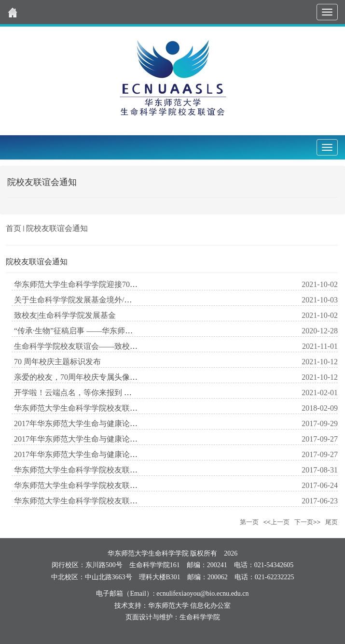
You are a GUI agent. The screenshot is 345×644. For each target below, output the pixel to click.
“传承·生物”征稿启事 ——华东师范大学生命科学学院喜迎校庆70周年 (131, 331)
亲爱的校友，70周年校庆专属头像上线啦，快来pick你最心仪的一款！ (133, 377)
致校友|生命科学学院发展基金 (65, 315)
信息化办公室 (210, 606)
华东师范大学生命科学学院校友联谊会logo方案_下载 (104, 470)
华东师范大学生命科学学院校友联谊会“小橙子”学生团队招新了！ (125, 501)
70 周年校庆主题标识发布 (57, 362)
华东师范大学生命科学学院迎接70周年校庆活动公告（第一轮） (122, 284)
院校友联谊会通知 (57, 228)
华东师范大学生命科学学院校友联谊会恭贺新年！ (99, 408)
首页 (14, 228)
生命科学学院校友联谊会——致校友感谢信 (87, 346)
